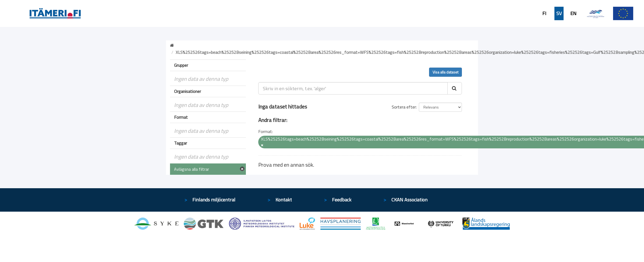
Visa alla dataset (445, 72)
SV (559, 13)
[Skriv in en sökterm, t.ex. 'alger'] (353, 88)
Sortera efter (404, 107)
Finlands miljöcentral (214, 200)
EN (573, 13)
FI (544, 13)
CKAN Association (409, 200)
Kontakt (284, 200)
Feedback (342, 200)
